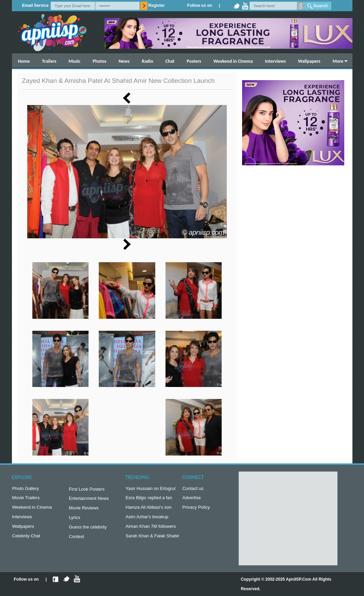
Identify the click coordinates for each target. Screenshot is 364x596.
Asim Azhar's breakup (147, 519)
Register (157, 5)
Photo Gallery (26, 489)
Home (24, 61)
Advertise (191, 499)
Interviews (275, 61)
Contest (76, 541)
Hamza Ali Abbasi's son (149, 509)
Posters (194, 61)
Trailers (49, 61)
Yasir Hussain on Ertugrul (151, 489)
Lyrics (74, 520)
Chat (170, 61)
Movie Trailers (26, 499)
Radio (148, 61)
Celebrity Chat (26, 540)
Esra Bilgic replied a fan (149, 499)
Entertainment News (89, 500)
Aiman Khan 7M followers (151, 530)
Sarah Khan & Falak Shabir (153, 540)
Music (74, 61)
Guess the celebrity (88, 530)
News (124, 61)
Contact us (193, 489)
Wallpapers (309, 61)
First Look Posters (87, 490)
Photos (99, 61)
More (338, 61)
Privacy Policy (196, 509)
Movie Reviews (84, 510)
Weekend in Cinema (233, 61)
